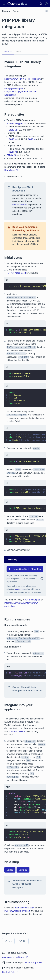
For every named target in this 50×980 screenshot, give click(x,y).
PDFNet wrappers (16, 123)
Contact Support (34, 963)
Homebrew (11, 170)
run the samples (33, 600)
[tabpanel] (25, 486)
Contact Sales (10, 972)
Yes (8, 941)
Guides (10, 870)
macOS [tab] (8, 52)
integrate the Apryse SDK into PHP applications (21, 93)
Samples (23, 870)
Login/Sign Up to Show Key (25, 569)
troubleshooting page (24, 908)
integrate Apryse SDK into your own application (21, 604)
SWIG (13, 130)
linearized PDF (17, 731)
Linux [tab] (19, 52)
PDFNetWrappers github (17, 911)
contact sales (20, 205)
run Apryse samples (14, 88)
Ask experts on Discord (15, 957)
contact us (20, 589)
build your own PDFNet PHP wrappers (23, 79)
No (23, 941)
